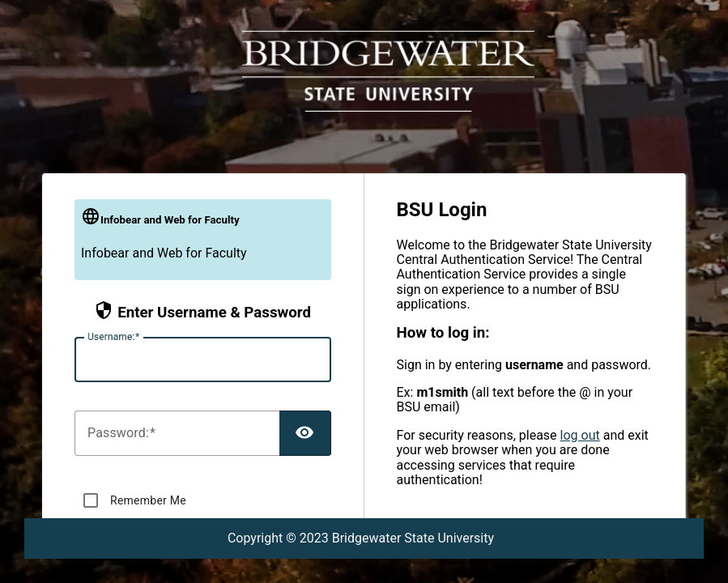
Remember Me (148, 500)
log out (580, 435)
